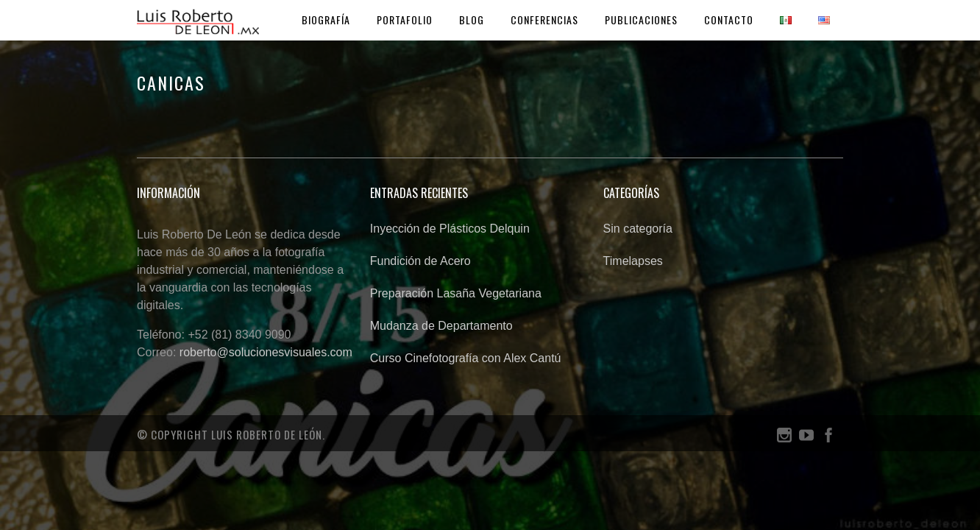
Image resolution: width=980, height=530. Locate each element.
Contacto (729, 20)
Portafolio (405, 20)
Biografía (326, 20)
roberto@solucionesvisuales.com (266, 352)
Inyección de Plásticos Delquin (450, 229)
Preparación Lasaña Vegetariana (456, 293)
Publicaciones (641, 20)
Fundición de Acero (420, 261)
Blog (472, 20)
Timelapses (633, 261)
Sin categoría (638, 229)
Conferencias (544, 20)
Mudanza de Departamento (441, 326)
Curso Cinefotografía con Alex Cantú (466, 358)
